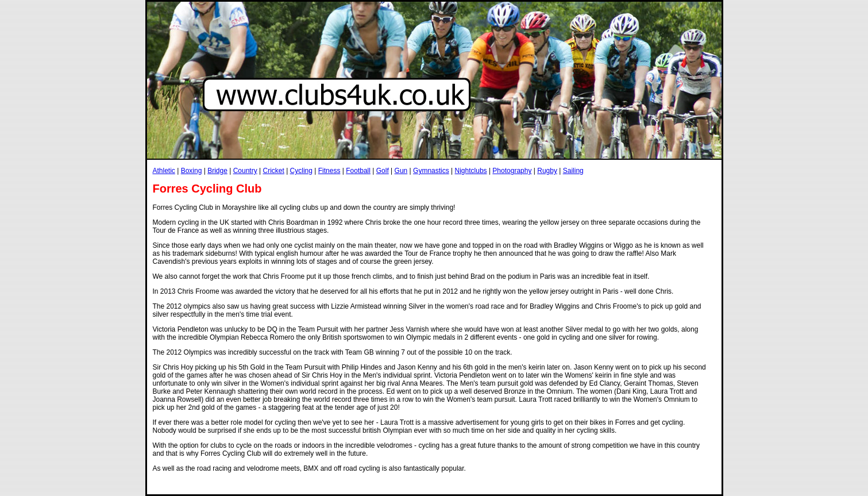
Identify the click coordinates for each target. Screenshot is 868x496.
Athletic (164, 171)
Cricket (273, 171)
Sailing (573, 171)
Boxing (192, 171)
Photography (512, 171)
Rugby (547, 171)
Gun (401, 171)
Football (358, 171)
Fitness (329, 171)
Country (245, 171)
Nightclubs (471, 171)
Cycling (301, 171)
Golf (383, 171)
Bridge (217, 171)
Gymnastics (431, 171)
